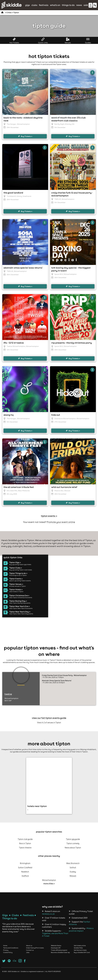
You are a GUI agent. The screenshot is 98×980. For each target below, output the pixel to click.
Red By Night (59, 127)
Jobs (28, 956)
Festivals (44, 5)
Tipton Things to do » (18, 576)
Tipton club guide (25, 842)
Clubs (34, 5)
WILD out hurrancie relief (64, 490)
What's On (55, 5)
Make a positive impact (81, 933)
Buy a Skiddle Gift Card (82, 956)
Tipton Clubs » (16, 571)
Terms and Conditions (11, 951)
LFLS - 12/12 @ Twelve (14, 346)
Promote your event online (61, 525)
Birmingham (25, 866)
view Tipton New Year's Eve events (21, 612)
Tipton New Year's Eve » (19, 610)
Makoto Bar (59, 494)
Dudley (73, 875)
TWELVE (58, 202)
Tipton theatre (25, 851)
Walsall (73, 879)
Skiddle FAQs (78, 951)
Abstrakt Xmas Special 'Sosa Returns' (23, 271)
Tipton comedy (73, 847)
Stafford (25, 879)
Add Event (89, 5)
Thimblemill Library (14, 199)
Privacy (6, 953)
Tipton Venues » (16, 587)
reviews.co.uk (48, 917)
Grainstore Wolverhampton (65, 422)
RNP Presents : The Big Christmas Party (72, 346)
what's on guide (77, 546)
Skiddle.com (11, 5)
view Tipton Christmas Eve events (21, 601)
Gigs (28, 5)
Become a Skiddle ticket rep (60, 956)
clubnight (17, 549)
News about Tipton (73, 851)
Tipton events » (49, 519)
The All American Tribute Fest (19, 490)
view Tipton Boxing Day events (20, 606)
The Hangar (11, 127)
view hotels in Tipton (16, 595)
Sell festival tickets (80, 953)
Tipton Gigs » (15, 566)
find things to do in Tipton (18, 579)
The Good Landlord (13, 196)
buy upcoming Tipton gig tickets (20, 568)
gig (10, 549)
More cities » (49, 887)
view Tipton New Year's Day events (21, 617)
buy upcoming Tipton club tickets (21, 573)
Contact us (30, 953)
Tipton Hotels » (16, 593)
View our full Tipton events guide (49, 721)
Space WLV (59, 277)
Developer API (56, 951)
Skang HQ (9, 418)
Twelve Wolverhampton (16, 350)
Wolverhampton (49, 883)
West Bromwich (73, 866)
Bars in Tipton (25, 847)
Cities (9, 13)
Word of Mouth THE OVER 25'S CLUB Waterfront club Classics (68, 122)
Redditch (25, 875)
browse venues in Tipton (18, 589)
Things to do (68, 5)
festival (28, 549)
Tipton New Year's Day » (20, 615)
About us (29, 949)
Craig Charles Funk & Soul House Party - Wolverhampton (64, 679)
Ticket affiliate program (59, 953)
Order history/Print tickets (35, 951)
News (79, 5)
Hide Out (56, 418)
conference (39, 549)
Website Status (56, 949)
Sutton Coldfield (25, 871)
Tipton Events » (16, 582)
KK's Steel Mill (12, 494)
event (53, 549)
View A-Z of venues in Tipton (49, 726)
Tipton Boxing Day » (18, 604)
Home (5, 949)
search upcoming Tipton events (20, 584)
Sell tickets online (80, 949)
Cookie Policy (8, 956)
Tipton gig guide (73, 842)
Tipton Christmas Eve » (19, 599)
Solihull (73, 871)
